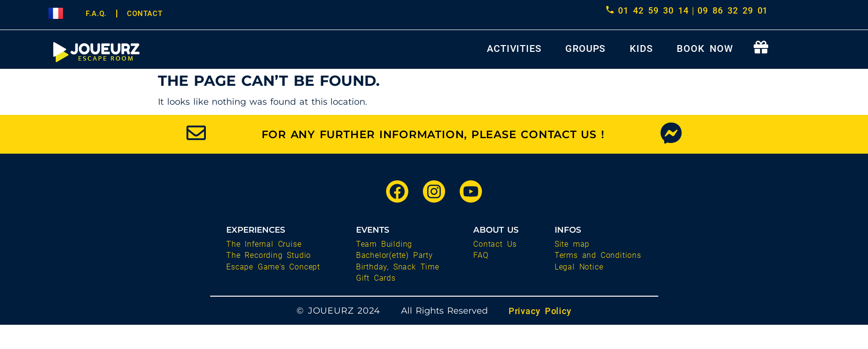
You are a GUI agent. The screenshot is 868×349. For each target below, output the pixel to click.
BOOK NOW (705, 48)
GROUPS (585, 48)
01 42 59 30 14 (653, 10)
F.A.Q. (96, 14)
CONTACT (145, 14)
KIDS (641, 48)
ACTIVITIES (514, 48)
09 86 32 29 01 (733, 10)
